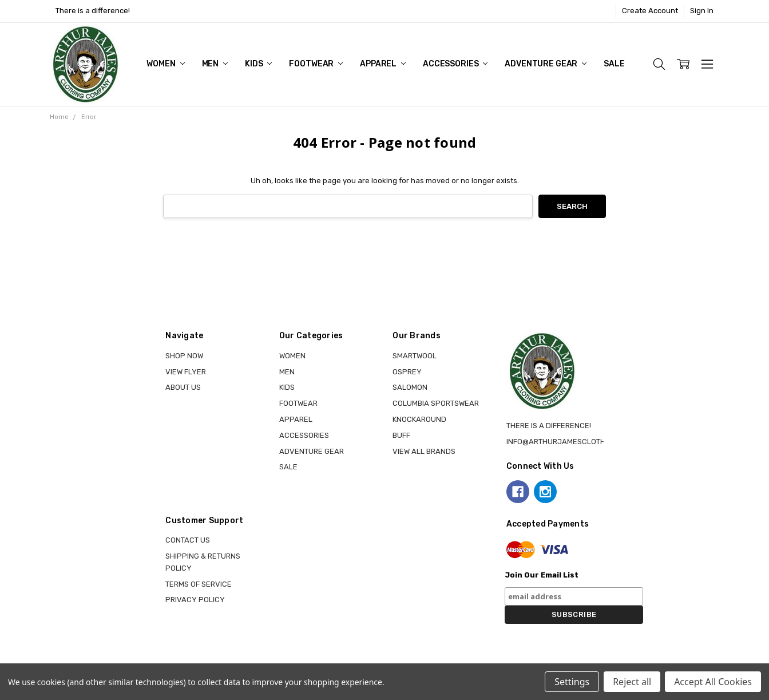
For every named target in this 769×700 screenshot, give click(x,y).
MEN (215, 64)
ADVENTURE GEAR (546, 64)
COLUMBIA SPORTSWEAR (436, 403)
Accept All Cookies (713, 682)
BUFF (401, 435)
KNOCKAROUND (419, 419)
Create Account (650, 11)
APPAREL (383, 64)
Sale (614, 64)
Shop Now (184, 356)
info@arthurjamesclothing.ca (568, 442)
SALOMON (410, 387)
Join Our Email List (542, 575)
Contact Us (188, 540)
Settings (572, 682)
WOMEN (165, 64)
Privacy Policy (195, 600)
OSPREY (407, 372)
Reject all (632, 682)
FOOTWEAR (316, 64)
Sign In (702, 11)
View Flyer (186, 372)
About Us (183, 387)
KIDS (258, 64)
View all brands (424, 451)
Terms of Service (199, 584)
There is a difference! (93, 11)
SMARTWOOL (415, 356)
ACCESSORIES (455, 64)
